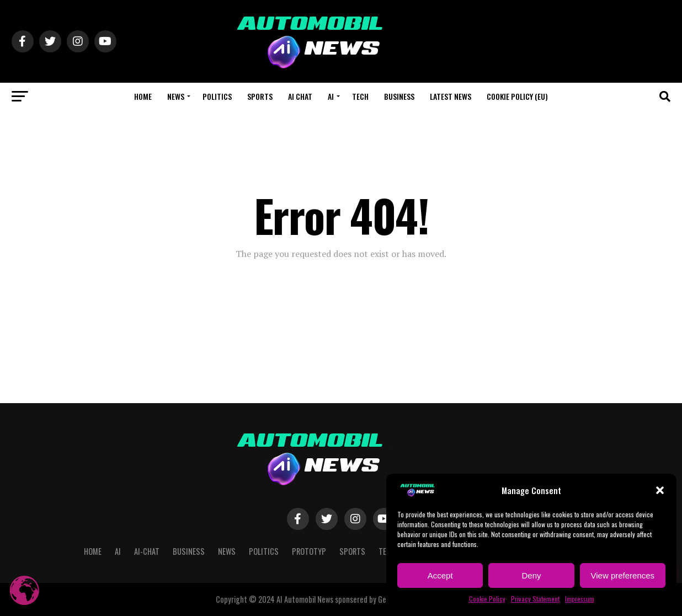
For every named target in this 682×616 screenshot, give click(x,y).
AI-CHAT (147, 551)
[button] (660, 490)
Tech (360, 96)
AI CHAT (300, 96)
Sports (260, 96)
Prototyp (309, 551)
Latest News (451, 96)
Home (143, 96)
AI (331, 96)
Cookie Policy (487, 599)
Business (399, 96)
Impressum (580, 599)
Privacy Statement (535, 599)
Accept (440, 575)
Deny (531, 575)
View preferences (623, 575)
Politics (217, 96)
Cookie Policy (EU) (517, 96)
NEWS (176, 96)
